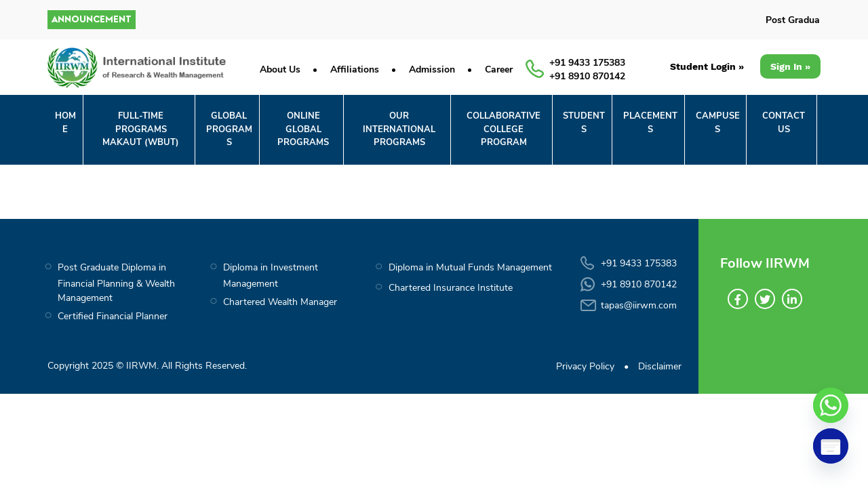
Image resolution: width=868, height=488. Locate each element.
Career (499, 69)
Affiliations (355, 69)
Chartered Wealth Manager (280, 302)
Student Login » (707, 66)
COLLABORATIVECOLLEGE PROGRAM (504, 129)
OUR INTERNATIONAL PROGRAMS (399, 129)
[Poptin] (831, 446)
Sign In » (790, 66)
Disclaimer (660, 366)
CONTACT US (784, 123)
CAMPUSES (718, 123)
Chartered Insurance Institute (451, 288)
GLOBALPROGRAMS (229, 129)
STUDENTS (584, 123)
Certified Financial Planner (113, 316)
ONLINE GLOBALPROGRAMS (303, 129)
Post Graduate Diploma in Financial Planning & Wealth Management (116, 283)
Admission (432, 69)
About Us (280, 69)
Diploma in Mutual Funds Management (470, 267)
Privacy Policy (585, 366)
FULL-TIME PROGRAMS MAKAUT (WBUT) (141, 129)
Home (65, 123)
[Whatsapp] (831, 405)
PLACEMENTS (650, 123)
